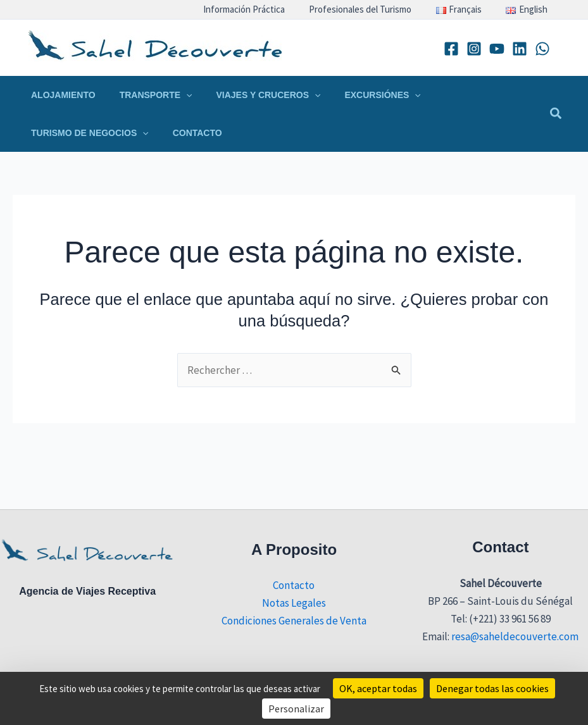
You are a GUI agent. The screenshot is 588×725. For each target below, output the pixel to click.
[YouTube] (497, 49)
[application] (177, 95)
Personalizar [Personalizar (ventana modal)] (296, 709)
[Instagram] (474, 49)
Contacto (294, 585)
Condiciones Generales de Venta (294, 621)
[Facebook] (451, 49)
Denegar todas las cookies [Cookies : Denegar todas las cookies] (492, 688)
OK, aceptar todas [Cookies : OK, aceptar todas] (378, 688)
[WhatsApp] (542, 49)
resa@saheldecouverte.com (515, 636)
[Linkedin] (520, 49)
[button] (147, 95)
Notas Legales (294, 603)
